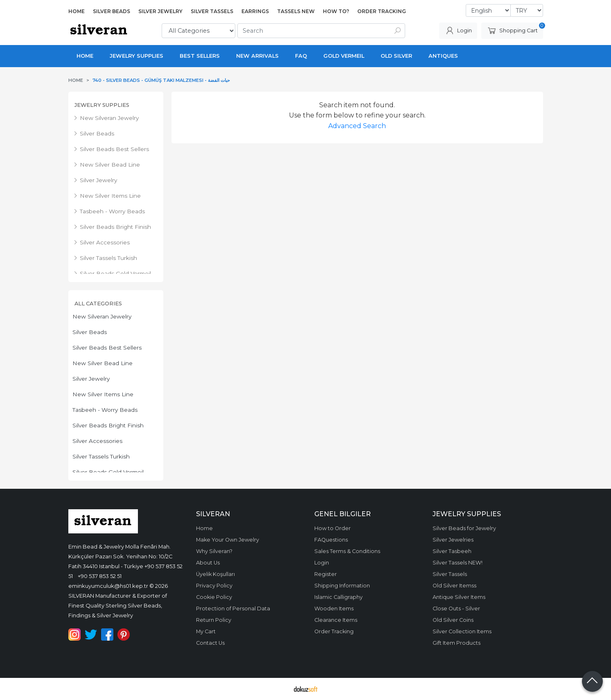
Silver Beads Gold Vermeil (108, 472)
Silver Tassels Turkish (101, 456)
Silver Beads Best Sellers (107, 348)
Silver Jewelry (91, 379)
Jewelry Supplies (102, 105)
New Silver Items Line (103, 394)
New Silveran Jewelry (102, 316)
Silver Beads (90, 332)
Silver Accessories (97, 441)
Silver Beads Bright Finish (108, 425)
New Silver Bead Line (103, 363)
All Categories (98, 304)
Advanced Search (357, 126)
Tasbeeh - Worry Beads (105, 410)
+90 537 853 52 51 (100, 576)
